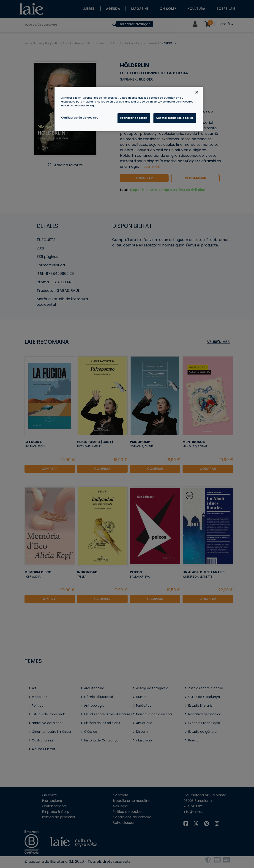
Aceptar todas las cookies (175, 118)
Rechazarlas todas (134, 118)
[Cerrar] (197, 92)
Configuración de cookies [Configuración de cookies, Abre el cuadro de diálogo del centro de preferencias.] (80, 118)
